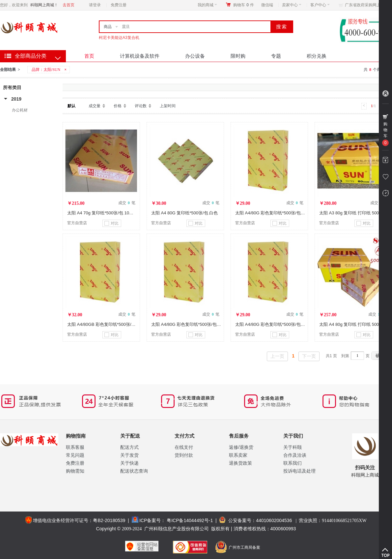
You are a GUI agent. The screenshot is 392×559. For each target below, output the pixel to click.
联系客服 (75, 447)
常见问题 (75, 455)
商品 (108, 27)
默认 (71, 106)
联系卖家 (238, 455)
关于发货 (129, 455)
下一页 (309, 356)
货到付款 (184, 455)
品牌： (50, 70)
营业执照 (333, 520)
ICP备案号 (150, 520)
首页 (89, 56)
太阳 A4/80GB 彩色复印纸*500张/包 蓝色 (106, 324)
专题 (276, 56)
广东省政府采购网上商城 (367, 5)
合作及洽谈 (295, 455)
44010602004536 (274, 520)
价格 (118, 106)
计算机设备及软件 (140, 56)
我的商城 (207, 5)
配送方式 (129, 447)
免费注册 (119, 5)
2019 (16, 99)
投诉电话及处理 (299, 471)
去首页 (69, 5)
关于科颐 (293, 447)
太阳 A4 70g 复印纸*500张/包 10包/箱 (103, 213)
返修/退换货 (241, 447)
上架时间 (168, 106)
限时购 (238, 56)
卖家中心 (292, 5)
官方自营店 (77, 223)
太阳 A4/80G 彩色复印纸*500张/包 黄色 (189, 324)
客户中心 (320, 5)
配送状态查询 (134, 471)
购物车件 (244, 5)
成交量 (95, 106)
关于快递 (129, 463)
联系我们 (293, 463)
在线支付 (184, 447)
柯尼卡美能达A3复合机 (119, 38)
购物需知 (75, 471)
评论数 (141, 106)
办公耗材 (20, 110)
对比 (112, 223)
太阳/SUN (52, 70)
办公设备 (195, 56)
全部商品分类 (31, 56)
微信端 (267, 5)
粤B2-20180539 (109, 520)
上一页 (277, 356)
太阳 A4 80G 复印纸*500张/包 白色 (184, 213)
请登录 (95, 5)
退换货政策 (240, 463)
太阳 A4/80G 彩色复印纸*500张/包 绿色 (273, 213)
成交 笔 (127, 203)
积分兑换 (317, 56)
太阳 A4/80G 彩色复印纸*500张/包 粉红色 (275, 324)
